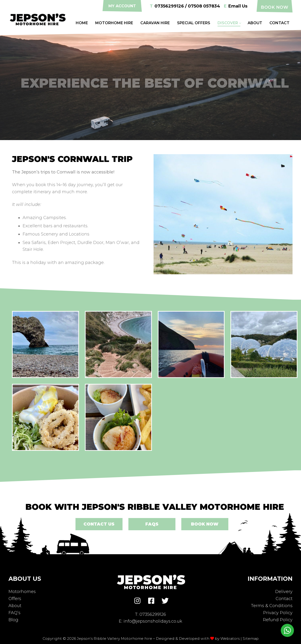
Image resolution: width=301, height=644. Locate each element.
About (15, 606)
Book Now (275, 7)
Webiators (230, 638)
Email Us (236, 6)
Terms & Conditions (272, 606)
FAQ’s (14, 613)
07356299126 (153, 614)
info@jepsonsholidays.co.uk (153, 621)
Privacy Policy (278, 613)
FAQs (152, 524)
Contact (284, 599)
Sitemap (251, 638)
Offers (15, 599)
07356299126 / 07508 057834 (185, 6)
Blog (13, 620)
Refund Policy (278, 620)
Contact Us (99, 524)
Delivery (284, 592)
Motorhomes (22, 592)
